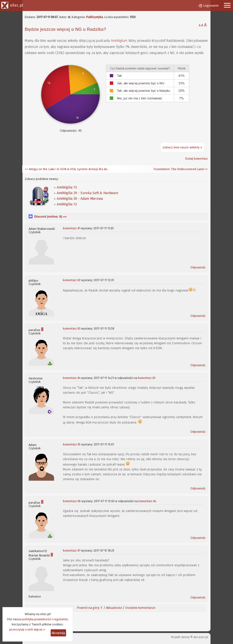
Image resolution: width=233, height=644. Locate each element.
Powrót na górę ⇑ (90, 608)
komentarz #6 (72, 501)
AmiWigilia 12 (67, 204)
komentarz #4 (72, 378)
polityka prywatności (37, 619)
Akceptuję (58, 633)
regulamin (61, 619)
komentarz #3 (72, 329)
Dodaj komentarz (197, 159)
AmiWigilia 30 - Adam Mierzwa (80, 199)
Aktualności (114, 608)
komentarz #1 (72, 228)
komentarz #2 (72, 280)
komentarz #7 (72, 551)
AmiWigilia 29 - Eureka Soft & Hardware (87, 193)
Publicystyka (94, 17)
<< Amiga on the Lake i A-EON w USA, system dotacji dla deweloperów (68, 169)
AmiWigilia (118, 41)
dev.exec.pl (201, 637)
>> (206, 169)
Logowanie (211, 6)
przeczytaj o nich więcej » (27, 629)
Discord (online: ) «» (50, 217)
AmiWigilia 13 (67, 187)
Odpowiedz (198, 267)
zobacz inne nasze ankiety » (182, 147)
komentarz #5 (72, 444)
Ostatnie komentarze (140, 608)
